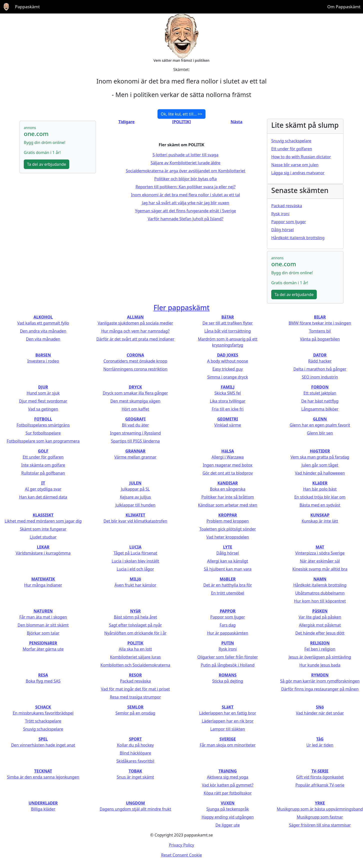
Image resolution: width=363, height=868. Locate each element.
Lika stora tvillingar (227, 401)
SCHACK (43, 707)
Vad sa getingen (43, 409)
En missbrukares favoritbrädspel (43, 713)
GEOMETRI (228, 419)
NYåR (135, 611)
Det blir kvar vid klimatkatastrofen (135, 521)
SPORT (135, 739)
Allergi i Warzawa (228, 457)
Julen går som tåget (320, 465)
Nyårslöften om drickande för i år (135, 633)
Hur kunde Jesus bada (320, 665)
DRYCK (135, 387)
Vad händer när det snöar (320, 713)
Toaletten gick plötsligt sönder (227, 529)
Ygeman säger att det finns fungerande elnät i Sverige (185, 211)
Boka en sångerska (227, 489)
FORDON (320, 387)
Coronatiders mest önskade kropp (135, 361)
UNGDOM (135, 803)
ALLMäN (135, 317)
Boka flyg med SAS (43, 681)
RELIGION (320, 643)
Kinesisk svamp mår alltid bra (320, 569)
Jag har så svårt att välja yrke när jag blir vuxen (185, 203)
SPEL (43, 739)
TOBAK (135, 771)
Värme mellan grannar (135, 457)
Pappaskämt (27, 7)
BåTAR (228, 317)
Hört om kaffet (135, 409)
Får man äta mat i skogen (43, 617)
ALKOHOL (43, 317)
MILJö (135, 579)
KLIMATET (135, 515)
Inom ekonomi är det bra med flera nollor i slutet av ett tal (185, 195)
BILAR (320, 317)
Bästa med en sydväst (320, 505)
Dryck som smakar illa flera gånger (135, 393)
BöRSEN (43, 355)
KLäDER (320, 483)
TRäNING (228, 771)
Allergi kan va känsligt (228, 561)
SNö (320, 707)
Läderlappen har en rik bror (228, 721)
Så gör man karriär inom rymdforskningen (320, 681)
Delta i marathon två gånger (320, 369)
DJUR (43, 387)
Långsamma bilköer (320, 409)
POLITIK (135, 643)
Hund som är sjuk (43, 393)
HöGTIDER (320, 451)
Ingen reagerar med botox (228, 465)
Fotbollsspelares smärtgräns (43, 425)
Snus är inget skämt (135, 777)
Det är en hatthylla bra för (227, 585)
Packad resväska (287, 206)
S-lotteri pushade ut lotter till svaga (185, 155)
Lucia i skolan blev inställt (135, 561)
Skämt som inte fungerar (43, 529)
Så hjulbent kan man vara (228, 569)
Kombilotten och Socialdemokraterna (135, 665)
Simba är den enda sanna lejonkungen (43, 777)
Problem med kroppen (228, 521)
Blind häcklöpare (135, 753)
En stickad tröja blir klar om (320, 497)
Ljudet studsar (43, 537)
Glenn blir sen (320, 433)
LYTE (228, 547)
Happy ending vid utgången (228, 817)
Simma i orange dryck (228, 377)
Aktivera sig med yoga (228, 777)
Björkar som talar (43, 633)
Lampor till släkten (228, 729)
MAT (320, 547)
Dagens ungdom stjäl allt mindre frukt (135, 809)
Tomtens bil (320, 331)
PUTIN (228, 643)
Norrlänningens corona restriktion (135, 369)
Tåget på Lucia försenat (135, 553)
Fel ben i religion (320, 649)
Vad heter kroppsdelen (228, 537)
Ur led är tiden (320, 745)
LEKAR (43, 547)
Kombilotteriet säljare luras (135, 657)
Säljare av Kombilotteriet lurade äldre (186, 163)
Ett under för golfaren (292, 149)
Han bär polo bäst (320, 489)
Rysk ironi (280, 214)
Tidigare (127, 122)
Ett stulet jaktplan (320, 393)
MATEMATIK (43, 579)
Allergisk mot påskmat (320, 625)
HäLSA (228, 451)
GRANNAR (135, 451)
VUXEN (228, 803)
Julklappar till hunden (135, 505)
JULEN (135, 483)
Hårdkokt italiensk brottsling (298, 238)
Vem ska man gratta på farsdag (320, 457)
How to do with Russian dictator (301, 157)
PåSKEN (320, 611)
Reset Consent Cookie (182, 855)
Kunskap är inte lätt (320, 521)
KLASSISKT (43, 515)
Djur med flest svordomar (43, 401)
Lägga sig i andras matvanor (298, 173)
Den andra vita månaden (43, 331)
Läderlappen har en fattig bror (228, 713)
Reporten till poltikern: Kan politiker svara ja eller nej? (185, 187)
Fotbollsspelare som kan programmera (43, 441)
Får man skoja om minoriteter (228, 745)
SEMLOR (135, 707)
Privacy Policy (182, 845)
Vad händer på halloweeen (320, 473)
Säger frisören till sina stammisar (320, 825)
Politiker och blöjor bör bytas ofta (185, 179)
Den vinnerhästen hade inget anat (43, 745)
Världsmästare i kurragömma (43, 553)
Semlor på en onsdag (135, 713)
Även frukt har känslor (135, 585)
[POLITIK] (181, 122)
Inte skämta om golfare (43, 465)
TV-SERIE (320, 771)
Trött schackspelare (43, 721)
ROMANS (228, 675)
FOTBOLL (43, 419)
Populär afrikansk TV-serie (320, 785)
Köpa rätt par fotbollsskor (227, 793)
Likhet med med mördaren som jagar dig (43, 521)
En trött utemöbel (228, 593)
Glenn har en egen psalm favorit (320, 425)
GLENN (320, 419)
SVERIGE (228, 739)
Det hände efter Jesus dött (320, 633)
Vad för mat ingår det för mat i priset (135, 689)
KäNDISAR (228, 483)
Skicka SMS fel (228, 393)
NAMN (320, 579)
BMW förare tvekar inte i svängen (320, 323)
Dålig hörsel (282, 230)
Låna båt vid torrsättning (227, 331)
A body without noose (228, 361)
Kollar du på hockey (135, 745)
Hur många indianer (43, 585)
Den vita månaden (43, 339)
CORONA (135, 355)
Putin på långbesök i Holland (228, 665)
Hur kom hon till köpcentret (320, 601)
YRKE (320, 803)
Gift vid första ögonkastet (320, 777)
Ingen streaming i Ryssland (135, 433)
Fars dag (227, 625)
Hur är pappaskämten (228, 633)
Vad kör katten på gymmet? (227, 785)
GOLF (43, 451)
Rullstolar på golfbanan (43, 473)
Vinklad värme (228, 425)
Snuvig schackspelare (291, 141)
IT (43, 483)
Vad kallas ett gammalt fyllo (43, 323)
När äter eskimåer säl (320, 561)
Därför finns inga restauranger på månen (320, 689)
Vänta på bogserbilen (320, 339)
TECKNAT (43, 771)
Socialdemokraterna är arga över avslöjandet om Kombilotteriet (185, 171)
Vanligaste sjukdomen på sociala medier (135, 323)
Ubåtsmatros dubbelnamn (320, 593)
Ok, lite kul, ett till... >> (181, 114)
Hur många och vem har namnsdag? (135, 331)
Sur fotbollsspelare (43, 433)
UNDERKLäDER (43, 803)
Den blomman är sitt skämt (43, 625)
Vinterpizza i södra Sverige (320, 553)
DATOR (320, 355)
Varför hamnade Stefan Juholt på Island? (185, 219)
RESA (43, 675)
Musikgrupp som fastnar (320, 817)
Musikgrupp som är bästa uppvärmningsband (320, 809)
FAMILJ (228, 387)
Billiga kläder (43, 809)
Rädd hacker (320, 361)
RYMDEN (320, 675)
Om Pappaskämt (344, 7)
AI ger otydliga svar (43, 489)
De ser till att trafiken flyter (228, 323)
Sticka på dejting (228, 681)
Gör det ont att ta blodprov (228, 473)
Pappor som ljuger (289, 222)
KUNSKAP (320, 515)
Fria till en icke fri (228, 409)
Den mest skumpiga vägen (135, 401)
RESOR (135, 675)
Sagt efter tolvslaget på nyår (135, 625)
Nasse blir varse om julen (295, 165)
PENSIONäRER (43, 643)
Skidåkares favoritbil (135, 761)
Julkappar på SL (135, 489)
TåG (320, 739)
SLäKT (228, 707)
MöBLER (227, 579)
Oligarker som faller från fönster (227, 657)
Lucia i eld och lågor (135, 569)
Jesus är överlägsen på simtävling (320, 657)
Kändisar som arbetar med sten (228, 505)
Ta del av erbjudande (46, 164)
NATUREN (43, 611)
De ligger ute (228, 825)
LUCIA (135, 547)
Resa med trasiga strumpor (135, 697)
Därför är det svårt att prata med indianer (135, 339)
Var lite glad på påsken (320, 617)
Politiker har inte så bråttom (228, 497)
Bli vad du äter (135, 425)
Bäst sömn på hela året (135, 617)
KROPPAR (227, 515)
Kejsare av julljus (135, 497)
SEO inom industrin (320, 377)
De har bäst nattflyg (320, 401)
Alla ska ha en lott (135, 649)
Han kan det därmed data (43, 497)
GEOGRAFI (135, 419)
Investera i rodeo (43, 361)
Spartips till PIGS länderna (135, 441)
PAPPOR (228, 611)
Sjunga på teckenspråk (228, 809)
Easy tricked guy (228, 369)
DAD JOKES (228, 355)
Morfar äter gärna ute (43, 649)
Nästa (236, 122)
